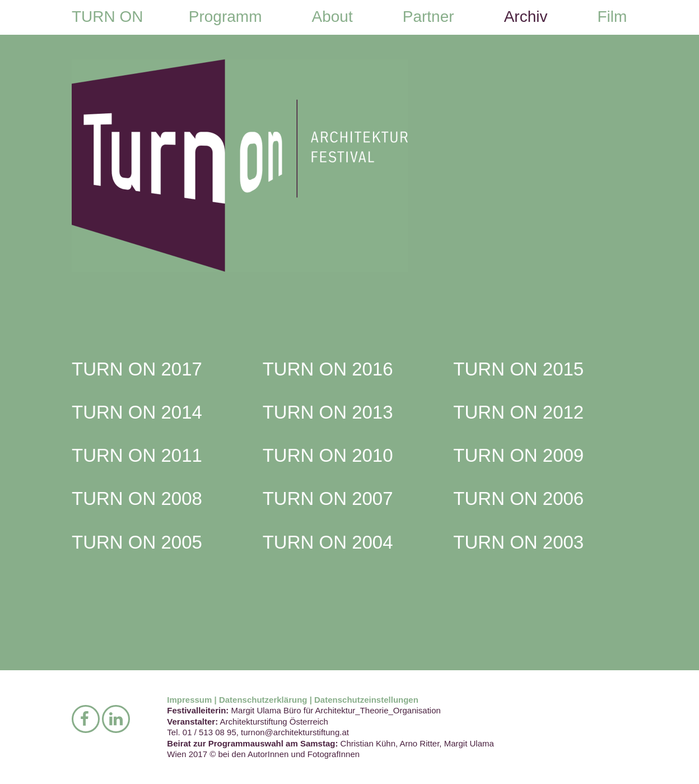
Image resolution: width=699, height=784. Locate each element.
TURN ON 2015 (518, 369)
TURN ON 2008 (137, 498)
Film (612, 17)
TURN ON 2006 (518, 498)
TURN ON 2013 (328, 412)
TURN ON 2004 (328, 542)
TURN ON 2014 (137, 412)
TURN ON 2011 (137, 455)
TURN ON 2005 (137, 542)
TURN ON (108, 17)
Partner (428, 17)
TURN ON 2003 (518, 542)
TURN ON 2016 (328, 369)
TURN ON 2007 (328, 498)
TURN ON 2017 (137, 369)
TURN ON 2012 (518, 412)
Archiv (526, 17)
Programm (225, 17)
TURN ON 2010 (328, 455)
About (332, 17)
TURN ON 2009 (518, 455)
